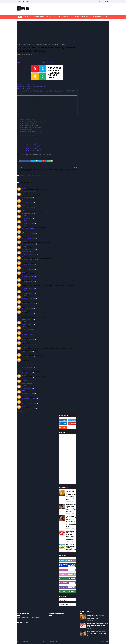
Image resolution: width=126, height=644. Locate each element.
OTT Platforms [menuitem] (97, 17)
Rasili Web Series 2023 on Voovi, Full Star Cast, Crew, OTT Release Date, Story (71, 508)
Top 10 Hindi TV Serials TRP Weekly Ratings (30, 121)
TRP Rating (23, 44)
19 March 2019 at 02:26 (28, 330)
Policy (107, 642)
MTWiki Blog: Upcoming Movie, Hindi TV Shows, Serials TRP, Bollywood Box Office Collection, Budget (47, 642)
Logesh (24, 193)
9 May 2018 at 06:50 (27, 198)
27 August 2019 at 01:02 (29, 394)
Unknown (24, 188)
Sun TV (31, 155)
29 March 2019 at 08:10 (28, 345)
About (23, 1)
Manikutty (25, 327)
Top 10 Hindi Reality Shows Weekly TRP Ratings (31, 123)
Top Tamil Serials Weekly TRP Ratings (29, 125)
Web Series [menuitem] (57, 17)
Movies (68, 574)
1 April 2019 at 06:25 (28, 352)
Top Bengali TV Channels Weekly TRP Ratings (31, 147)
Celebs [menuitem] (49, 17)
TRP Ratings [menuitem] (66, 17)
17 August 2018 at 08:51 (29, 223)
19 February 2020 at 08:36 (29, 409)
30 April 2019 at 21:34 (28, 368)
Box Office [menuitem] (27, 17)
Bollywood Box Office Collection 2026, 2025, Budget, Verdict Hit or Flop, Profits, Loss (71, 535)
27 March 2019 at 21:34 (28, 340)
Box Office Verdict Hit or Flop (67, 565)
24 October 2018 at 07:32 (29, 229)
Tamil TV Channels (37, 155)
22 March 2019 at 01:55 (28, 335)
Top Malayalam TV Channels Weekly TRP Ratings (32, 135)
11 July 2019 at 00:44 (28, 388)
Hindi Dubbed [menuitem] (85, 17)
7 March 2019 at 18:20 (28, 314)
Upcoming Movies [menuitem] (39, 17)
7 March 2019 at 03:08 (28, 309)
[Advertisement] (47, 32)
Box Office (68, 560)
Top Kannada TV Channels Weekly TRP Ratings (31, 151)
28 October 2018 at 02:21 (29, 239)
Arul (23, 257)
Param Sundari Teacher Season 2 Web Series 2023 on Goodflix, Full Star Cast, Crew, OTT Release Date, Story (71, 521)
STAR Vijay (26, 155)
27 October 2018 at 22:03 (29, 234)
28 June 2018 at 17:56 (28, 213)
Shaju (23, 272)
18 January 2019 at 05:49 (29, 270)
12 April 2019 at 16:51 (28, 357)
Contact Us (102, 642)
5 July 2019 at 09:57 (27, 383)
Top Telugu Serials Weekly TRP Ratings (29, 129)
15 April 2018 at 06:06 (28, 191)
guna (23, 391)
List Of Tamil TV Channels (24, 88)
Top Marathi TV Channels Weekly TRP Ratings (31, 139)
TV (68, 579)
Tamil (19, 63)
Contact (28, 1)
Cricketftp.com (36, 617)
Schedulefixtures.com (22, 619)
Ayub (23, 210)
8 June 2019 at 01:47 (28, 373)
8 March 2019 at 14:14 (28, 319)
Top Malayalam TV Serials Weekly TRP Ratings (31, 133)
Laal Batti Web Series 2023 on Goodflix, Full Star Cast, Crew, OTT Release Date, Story (71, 496)
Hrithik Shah (21, 54)
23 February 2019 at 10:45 (29, 299)
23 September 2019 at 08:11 (30, 399)
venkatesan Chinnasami (28, 252)
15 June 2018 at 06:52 (28, 203)
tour (23, 354)
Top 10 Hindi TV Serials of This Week (27, 85)
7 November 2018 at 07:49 (29, 249)
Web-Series (68, 591)
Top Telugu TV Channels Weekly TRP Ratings (31, 131)
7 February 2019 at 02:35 (29, 293)
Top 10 (44, 155)
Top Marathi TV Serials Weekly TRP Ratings (30, 137)
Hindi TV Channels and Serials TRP (28, 119)
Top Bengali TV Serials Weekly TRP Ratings (30, 145)
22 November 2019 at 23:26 (29, 404)
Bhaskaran (25, 347)
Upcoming (68, 587)
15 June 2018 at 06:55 (28, 208)
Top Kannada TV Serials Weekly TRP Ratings (30, 149)
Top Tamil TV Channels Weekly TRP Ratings (30, 127)
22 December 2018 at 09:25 (29, 260)
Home (19, 1)
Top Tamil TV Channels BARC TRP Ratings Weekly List (31, 86)
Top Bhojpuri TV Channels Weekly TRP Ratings (31, 143)
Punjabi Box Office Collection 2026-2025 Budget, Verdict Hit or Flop (71, 547)
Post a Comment (22, 411)
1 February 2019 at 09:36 (29, 288)
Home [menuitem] (20, 17)
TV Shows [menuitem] (76, 17)
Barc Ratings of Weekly (49, 63)
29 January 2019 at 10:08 (29, 277)
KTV (21, 155)
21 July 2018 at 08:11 (28, 218)
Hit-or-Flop (68, 570)
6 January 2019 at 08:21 (28, 265)
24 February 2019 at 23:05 (29, 304)
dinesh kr (24, 200)
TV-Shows (68, 583)
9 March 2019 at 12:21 (28, 324)
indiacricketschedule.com (23, 617)
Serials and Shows (33, 61)
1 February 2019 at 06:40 (29, 282)
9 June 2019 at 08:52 (28, 378)
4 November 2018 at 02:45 (29, 244)
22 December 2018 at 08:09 (29, 254)
